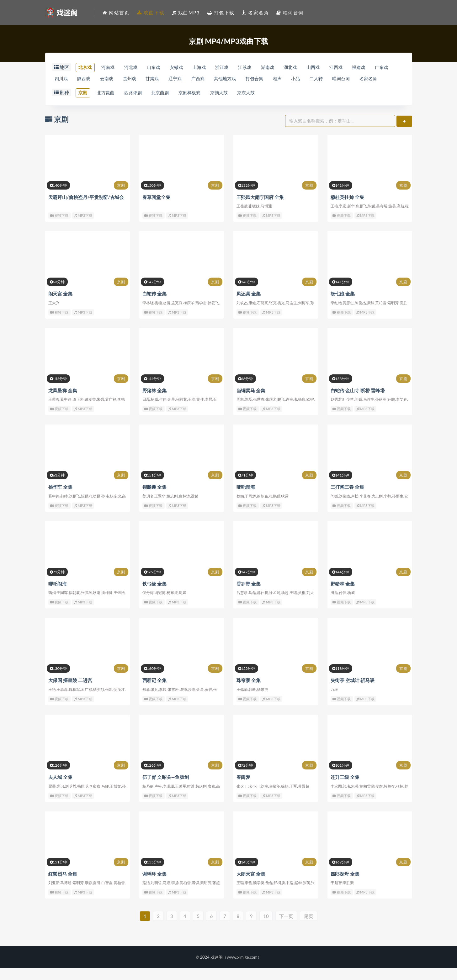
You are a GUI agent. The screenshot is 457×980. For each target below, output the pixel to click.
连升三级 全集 (345, 789)
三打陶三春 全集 (347, 499)
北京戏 (86, 67)
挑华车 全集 (61, 499)
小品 (348, 79)
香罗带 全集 (249, 596)
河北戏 (137, 67)
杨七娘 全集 (343, 306)
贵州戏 (164, 79)
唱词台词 (65, 91)
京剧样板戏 (202, 105)
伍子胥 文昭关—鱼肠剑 (166, 789)
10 (268, 928)
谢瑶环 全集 (155, 885)
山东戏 (162, 67)
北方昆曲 (109, 105)
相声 (327, 79)
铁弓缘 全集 (155, 596)
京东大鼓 (264, 105)
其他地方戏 (270, 79)
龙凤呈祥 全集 (63, 403)
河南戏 (112, 67)
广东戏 (62, 79)
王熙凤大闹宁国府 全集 (260, 210)
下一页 (290, 928)
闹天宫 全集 (61, 306)
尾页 (313, 928)
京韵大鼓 (234, 105)
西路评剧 (139, 105)
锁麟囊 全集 (155, 499)
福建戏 (390, 67)
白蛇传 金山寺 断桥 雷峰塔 (358, 403)
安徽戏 (188, 67)
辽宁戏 (214, 79)
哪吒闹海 (246, 499)
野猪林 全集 (155, 403)
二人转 (371, 79)
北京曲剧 (169, 105)
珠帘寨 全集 (249, 692)
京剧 (84, 105)
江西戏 (365, 67)
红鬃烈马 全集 (63, 885)
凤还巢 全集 (249, 306)
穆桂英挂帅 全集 (347, 210)
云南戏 (138, 79)
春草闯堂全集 (156, 210)
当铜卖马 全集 (251, 403)
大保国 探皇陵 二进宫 (70, 692)
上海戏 (213, 67)
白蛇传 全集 (155, 306)
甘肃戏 (189, 79)
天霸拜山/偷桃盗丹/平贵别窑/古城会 (86, 210)
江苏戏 (264, 67)
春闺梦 (243, 789)
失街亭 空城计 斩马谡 (353, 692)
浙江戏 (238, 67)
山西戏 (340, 67)
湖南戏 (289, 67)
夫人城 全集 (61, 789)
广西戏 (239, 79)
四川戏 (87, 79)
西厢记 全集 (155, 692)
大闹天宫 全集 (251, 885)
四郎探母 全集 (345, 885)
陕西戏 (113, 79)
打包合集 (302, 79)
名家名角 (94, 91)
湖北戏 (314, 67)
